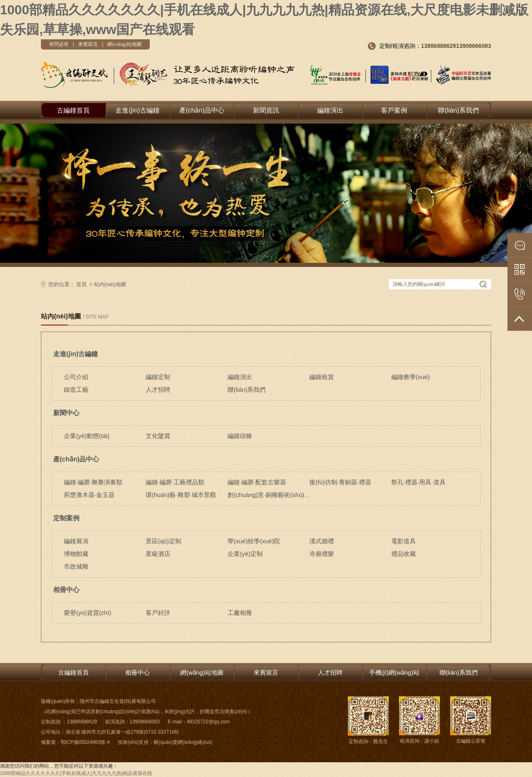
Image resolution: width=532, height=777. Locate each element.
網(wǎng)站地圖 (124, 44)
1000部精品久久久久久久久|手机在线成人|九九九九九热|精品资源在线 (76, 773)
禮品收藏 (404, 554)
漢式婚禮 (322, 541)
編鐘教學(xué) (410, 377)
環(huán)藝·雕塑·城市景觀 (181, 495)
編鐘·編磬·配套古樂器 (257, 482)
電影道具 (404, 541)
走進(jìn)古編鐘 (138, 110)
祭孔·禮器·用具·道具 (418, 482)
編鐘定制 (158, 377)
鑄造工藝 (76, 390)
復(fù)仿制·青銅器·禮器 (340, 482)
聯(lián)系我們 (458, 110)
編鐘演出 (330, 110)
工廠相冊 (240, 613)
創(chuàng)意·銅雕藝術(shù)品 (269, 495)
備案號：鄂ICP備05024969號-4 (75, 742)
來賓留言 (88, 44)
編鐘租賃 (322, 377)
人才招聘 (158, 390)
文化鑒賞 (158, 436)
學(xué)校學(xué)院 (254, 541)
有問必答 (59, 44)
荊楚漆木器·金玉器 (89, 495)
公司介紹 (76, 377)
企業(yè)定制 (245, 554)
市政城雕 (76, 566)
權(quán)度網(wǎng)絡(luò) (183, 742)
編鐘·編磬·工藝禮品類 (175, 482)
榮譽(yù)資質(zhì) (88, 613)
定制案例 (66, 518)
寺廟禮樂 (322, 554)
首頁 (81, 284)
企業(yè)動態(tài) (87, 436)
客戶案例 (394, 110)
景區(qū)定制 (163, 541)
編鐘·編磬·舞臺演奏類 (93, 482)
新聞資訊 (266, 110)
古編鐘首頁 (73, 110)
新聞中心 (66, 413)
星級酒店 (158, 554)
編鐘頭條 (240, 436)
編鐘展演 (76, 541)
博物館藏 (76, 554)
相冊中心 (66, 590)
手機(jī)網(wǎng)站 (394, 672)
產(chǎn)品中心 (202, 110)
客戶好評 (158, 613)
